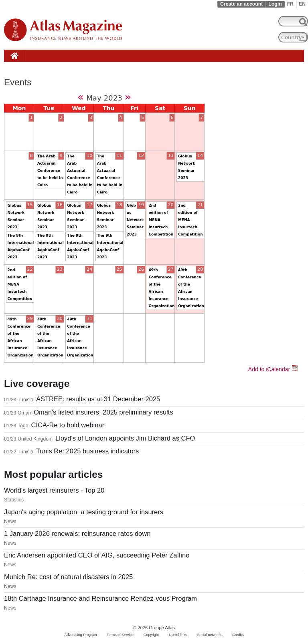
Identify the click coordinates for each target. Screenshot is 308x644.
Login (275, 4)
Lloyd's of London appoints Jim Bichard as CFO (125, 438)
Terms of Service (120, 635)
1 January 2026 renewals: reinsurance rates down (77, 534)
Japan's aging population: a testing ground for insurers (84, 512)
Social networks (210, 635)
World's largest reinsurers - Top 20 (54, 490)
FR (290, 4)
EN (302, 4)
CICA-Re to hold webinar (68, 425)
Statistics (14, 500)
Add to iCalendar (273, 369)
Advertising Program (80, 635)
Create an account (241, 4)
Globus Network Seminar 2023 (135, 220)
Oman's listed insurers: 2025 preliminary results (103, 412)
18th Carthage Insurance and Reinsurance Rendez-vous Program (100, 599)
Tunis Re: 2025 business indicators (87, 451)
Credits (238, 635)
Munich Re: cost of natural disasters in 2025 (68, 577)
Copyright (151, 635)
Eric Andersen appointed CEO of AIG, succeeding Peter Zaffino (97, 555)
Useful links (178, 635)
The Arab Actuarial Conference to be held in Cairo (50, 171)
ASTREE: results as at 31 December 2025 (98, 399)
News (10, 521)
